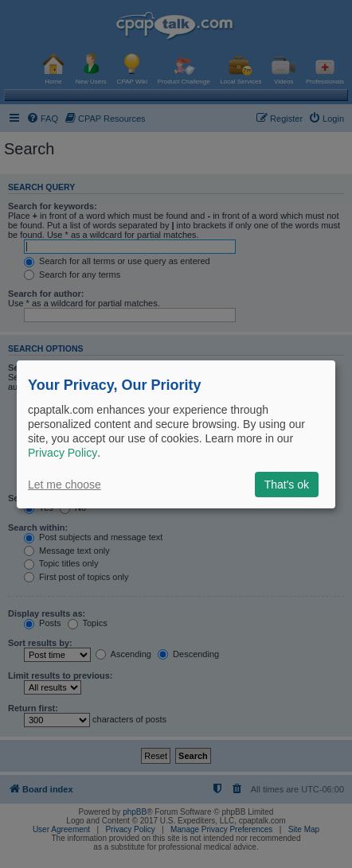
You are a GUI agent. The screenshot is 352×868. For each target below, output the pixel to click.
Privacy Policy (63, 453)
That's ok (287, 485)
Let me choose (65, 485)
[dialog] (176, 434)
